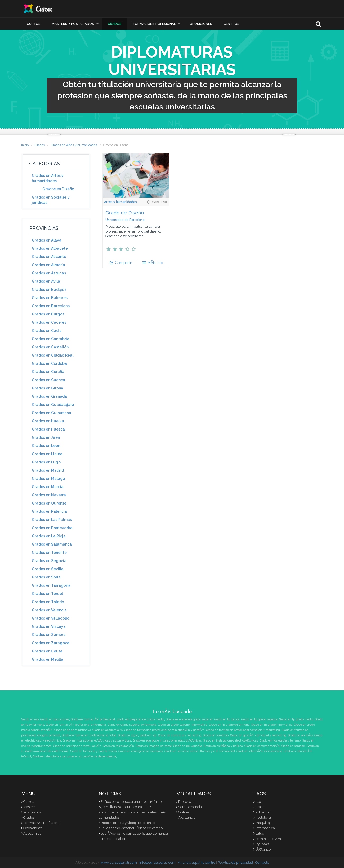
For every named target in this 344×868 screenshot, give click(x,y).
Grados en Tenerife (49, 553)
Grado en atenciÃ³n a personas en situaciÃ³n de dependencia (74, 757)
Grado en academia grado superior (189, 719)
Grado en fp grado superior (259, 719)
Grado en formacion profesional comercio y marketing (243, 730)
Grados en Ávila (46, 281)
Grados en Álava (47, 240)
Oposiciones (201, 24)
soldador (262, 812)
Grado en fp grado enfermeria (229, 725)
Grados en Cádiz (47, 331)
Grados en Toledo (48, 602)
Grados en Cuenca (48, 380)
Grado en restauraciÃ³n (118, 746)
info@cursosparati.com (157, 863)
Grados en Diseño (58, 189)
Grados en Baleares (50, 298)
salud (260, 833)
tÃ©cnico (263, 849)
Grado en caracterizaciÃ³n (262, 746)
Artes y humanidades (120, 202)
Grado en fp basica (227, 719)
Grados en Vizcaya (49, 626)
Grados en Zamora (49, 635)
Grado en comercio (216, 735)
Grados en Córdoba (49, 363)
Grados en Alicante (49, 257)
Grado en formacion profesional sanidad (89, 735)
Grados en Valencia (49, 610)
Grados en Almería (48, 265)
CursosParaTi (48, 9)
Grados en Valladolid (51, 618)
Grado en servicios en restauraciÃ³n (77, 746)
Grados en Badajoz (49, 290)
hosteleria (263, 817)
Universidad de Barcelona (125, 220)
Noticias (110, 794)
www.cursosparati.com (119, 863)
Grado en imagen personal (154, 746)
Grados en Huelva (48, 421)
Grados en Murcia (48, 487)
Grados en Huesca (48, 429)
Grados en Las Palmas (52, 520)
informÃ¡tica (265, 828)
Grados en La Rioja (49, 536)
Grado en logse (128, 735)
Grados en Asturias (49, 273)
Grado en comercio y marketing (180, 735)
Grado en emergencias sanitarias (141, 751)
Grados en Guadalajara (53, 405)
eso (258, 802)
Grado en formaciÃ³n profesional (93, 719)
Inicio (25, 145)
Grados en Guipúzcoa (52, 413)
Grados (115, 24)
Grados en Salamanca (52, 544)
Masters (29, 807)
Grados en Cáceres (49, 322)
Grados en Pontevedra (52, 528)
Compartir (121, 263)
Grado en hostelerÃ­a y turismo (280, 741)
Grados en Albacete (50, 248)
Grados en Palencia (49, 511)
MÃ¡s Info (152, 263)
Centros (231, 24)
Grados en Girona (48, 388)
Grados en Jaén (46, 437)
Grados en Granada (49, 396)
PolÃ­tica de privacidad (235, 863)
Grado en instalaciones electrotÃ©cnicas (231, 741)
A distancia (187, 817)
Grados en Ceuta (47, 651)
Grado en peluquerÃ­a (188, 746)
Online (184, 812)
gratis (260, 807)
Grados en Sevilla (48, 569)
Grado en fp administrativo (73, 730)
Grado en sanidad (293, 746)
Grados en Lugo (46, 462)
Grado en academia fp (108, 730)
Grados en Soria (46, 577)
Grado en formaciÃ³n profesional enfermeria (76, 725)
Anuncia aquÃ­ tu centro (197, 863)
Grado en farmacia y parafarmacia (93, 751)
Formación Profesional (154, 24)
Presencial (186, 802)
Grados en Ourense (49, 503)
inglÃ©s (262, 844)
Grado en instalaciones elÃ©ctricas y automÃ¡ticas (97, 741)
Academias (32, 833)
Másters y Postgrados (73, 24)
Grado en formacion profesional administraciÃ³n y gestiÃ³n (164, 730)
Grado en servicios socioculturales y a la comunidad (200, 751)
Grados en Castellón (50, 347)
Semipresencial (191, 807)
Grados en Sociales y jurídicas (51, 200)
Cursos (34, 24)
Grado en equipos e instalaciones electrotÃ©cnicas (167, 741)
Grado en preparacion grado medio (140, 719)
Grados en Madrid (48, 470)
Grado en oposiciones (55, 719)
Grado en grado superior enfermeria (132, 725)
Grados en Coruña (48, 372)
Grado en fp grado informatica (272, 725)
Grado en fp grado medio (296, 719)
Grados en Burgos (48, 314)
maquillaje (264, 823)
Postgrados (32, 812)
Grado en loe (148, 735)
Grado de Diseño (125, 213)
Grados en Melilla (48, 659)
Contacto (262, 863)
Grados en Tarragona (51, 585)
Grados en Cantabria (51, 339)
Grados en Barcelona (51, 306)
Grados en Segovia (49, 561)
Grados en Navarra (49, 495)
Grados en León (46, 446)
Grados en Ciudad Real (53, 355)
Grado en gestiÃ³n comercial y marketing (258, 735)
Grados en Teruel (47, 594)
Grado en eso (30, 719)
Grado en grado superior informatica (183, 725)
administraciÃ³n (268, 839)
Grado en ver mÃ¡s (300, 735)
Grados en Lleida (47, 454)
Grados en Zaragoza (51, 643)
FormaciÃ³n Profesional (42, 823)
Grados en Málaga (48, 479)
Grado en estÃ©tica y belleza (223, 746)
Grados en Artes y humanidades (74, 145)
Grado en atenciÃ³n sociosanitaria (259, 751)
